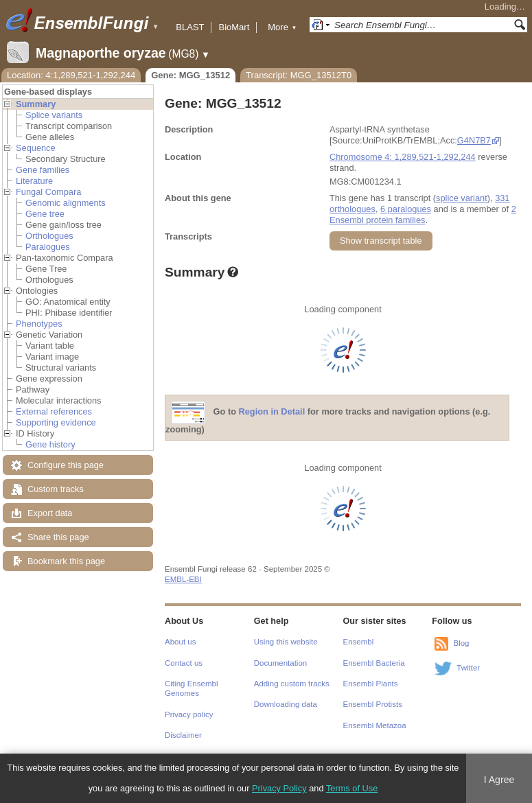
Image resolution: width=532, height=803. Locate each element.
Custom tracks (56, 489)
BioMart (234, 27)
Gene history (50, 444)
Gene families (43, 170)
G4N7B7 (474, 140)
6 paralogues (406, 209)
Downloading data (286, 704)
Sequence (36, 148)
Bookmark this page (66, 561)
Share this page (58, 537)
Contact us (184, 663)
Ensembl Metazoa (375, 725)
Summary (36, 104)
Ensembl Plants (371, 684)
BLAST (190, 27)
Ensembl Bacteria (374, 663)
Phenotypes (39, 324)
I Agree (499, 780)
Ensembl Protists (373, 704)
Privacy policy (189, 714)
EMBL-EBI (183, 579)
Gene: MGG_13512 (190, 75)
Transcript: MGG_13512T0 (299, 75)
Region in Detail (272, 412)
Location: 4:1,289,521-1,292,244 (71, 75)
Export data (50, 513)
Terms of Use (352, 788)
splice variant (462, 198)
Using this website (286, 642)
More (282, 27)
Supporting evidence (56, 422)
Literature (34, 181)
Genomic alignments (66, 203)
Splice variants (54, 115)
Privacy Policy (279, 788)
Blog (461, 643)
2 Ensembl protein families (423, 214)
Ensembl (359, 642)
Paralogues (48, 247)
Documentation (280, 663)
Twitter (468, 668)
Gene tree (45, 214)
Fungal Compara (48, 192)
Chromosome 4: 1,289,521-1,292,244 (403, 157)
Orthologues (49, 236)
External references (54, 411)
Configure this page (66, 465)
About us (180, 642)
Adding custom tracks (292, 684)
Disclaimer (183, 735)
